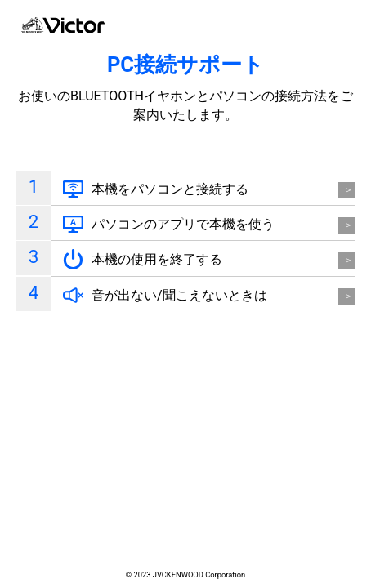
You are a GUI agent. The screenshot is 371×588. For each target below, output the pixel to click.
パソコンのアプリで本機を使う (183, 224)
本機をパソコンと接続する (170, 189)
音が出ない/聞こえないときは (179, 295)
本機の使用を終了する (157, 259)
